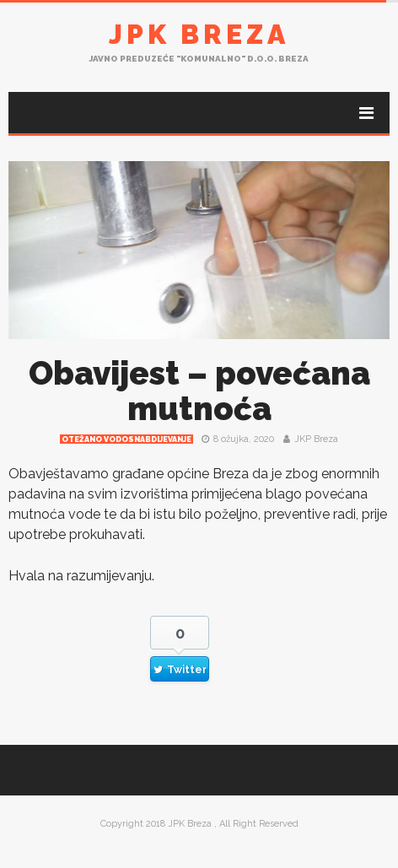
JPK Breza (199, 34)
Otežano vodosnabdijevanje (126, 439)
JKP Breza (316, 439)
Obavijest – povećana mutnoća (199, 391)
